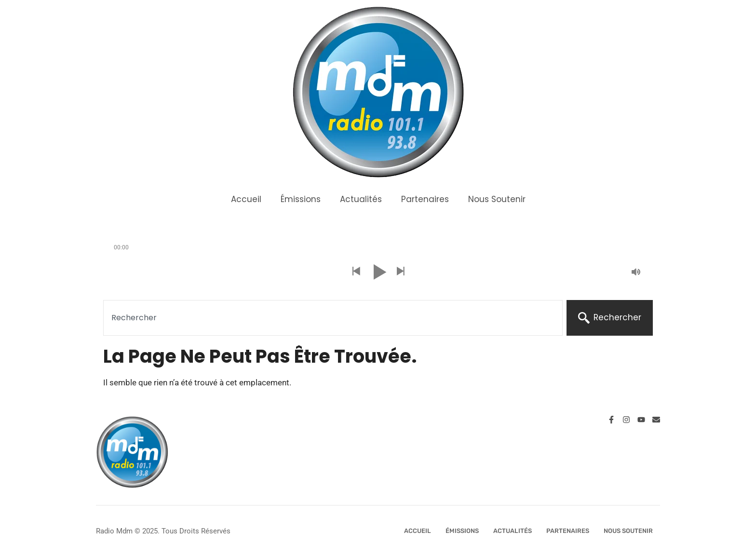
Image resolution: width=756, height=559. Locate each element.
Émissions (301, 199)
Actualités (361, 199)
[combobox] (333, 318)
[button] (356, 272)
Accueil (246, 199)
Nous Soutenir (497, 199)
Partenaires (425, 199)
